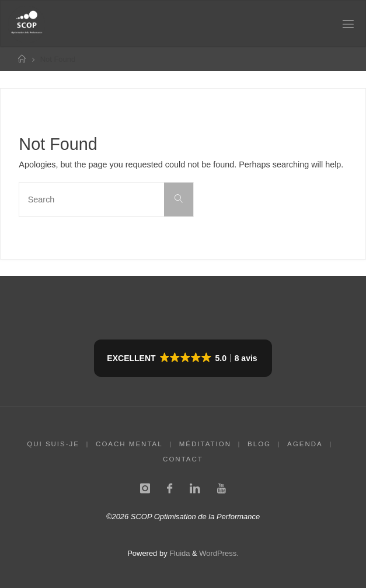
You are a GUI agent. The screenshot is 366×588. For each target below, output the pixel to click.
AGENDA (305, 444)
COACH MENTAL (129, 444)
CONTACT (183, 459)
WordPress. (219, 553)
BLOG (259, 444)
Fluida (179, 553)
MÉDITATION (205, 444)
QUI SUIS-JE (53, 444)
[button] (183, 358)
